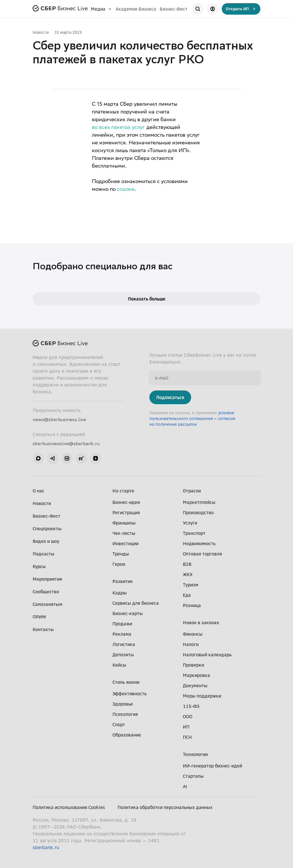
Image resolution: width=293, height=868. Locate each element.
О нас (38, 491)
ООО (188, 716)
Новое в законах (201, 622)
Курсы (39, 566)
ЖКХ (188, 574)
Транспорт (194, 533)
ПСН (187, 737)
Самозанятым (47, 604)
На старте (123, 491)
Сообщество (46, 592)
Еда (187, 595)
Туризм (191, 585)
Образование (127, 735)
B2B (187, 564)
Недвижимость (199, 543)
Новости (41, 32)
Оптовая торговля (202, 554)
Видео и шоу (46, 541)
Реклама (122, 634)
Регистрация (126, 512)
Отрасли (192, 491)
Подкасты (43, 554)
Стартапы (193, 776)
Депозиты (123, 655)
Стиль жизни (126, 682)
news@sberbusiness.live (59, 419)
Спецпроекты (47, 529)
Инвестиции (125, 543)
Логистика (124, 644)
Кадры (120, 593)
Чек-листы (124, 533)
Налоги (191, 644)
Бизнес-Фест (174, 9)
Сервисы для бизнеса (136, 603)
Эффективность (129, 694)
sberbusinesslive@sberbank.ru (66, 443)
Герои (119, 564)
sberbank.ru (46, 847)
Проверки (193, 665)
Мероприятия (47, 579)
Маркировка (196, 675)
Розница (192, 605)
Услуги (190, 523)
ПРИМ (39, 617)
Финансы (193, 634)
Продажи (122, 624)
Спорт (119, 724)
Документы (195, 686)
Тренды (121, 554)
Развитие (123, 581)
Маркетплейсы (199, 502)
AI (185, 786)
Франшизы (124, 523)
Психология (125, 714)
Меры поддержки (202, 696)
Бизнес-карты (128, 613)
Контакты (43, 629)
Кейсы (119, 665)
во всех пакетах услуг (118, 128)
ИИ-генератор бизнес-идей (212, 766)
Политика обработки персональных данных (165, 807)
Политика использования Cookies (69, 807)
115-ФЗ (191, 706)
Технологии (195, 754)
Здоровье (123, 704)
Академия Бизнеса (136, 9)
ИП (186, 727)
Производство (198, 512)
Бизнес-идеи (126, 502)
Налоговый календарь (207, 655)
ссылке (126, 190)
